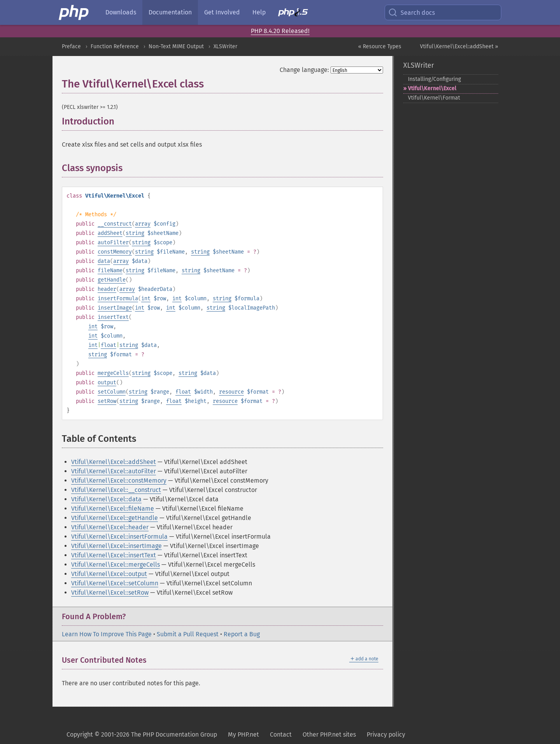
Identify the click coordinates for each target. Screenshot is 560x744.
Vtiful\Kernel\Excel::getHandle (115, 518)
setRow (107, 401)
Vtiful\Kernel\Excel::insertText (114, 555)
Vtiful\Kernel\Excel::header (110, 527)
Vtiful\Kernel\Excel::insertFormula (119, 537)
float (108, 345)
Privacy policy (386, 734)
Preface (71, 46)
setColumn (112, 392)
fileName (110, 270)
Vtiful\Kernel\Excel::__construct (116, 490)
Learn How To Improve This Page (107, 634)
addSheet (110, 233)
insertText (113, 317)
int (146, 298)
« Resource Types (380, 46)
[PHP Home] (74, 12)
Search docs (411, 12)
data (104, 261)
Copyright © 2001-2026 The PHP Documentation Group (142, 734)
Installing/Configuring (434, 79)
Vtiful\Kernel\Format (434, 98)
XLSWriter (225, 46)
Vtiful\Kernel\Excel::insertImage (116, 546)
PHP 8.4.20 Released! (280, 31)
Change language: (304, 70)
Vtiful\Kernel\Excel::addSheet (114, 462)
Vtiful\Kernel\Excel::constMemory (119, 481)
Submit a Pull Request (188, 634)
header (107, 289)
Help (259, 12)
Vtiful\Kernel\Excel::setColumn (115, 583)
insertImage (115, 308)
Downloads (121, 12)
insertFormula (118, 298)
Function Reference (115, 46)
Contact (281, 734)
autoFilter (113, 242)
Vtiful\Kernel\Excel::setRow (110, 593)
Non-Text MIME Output (176, 46)
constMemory (115, 252)
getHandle (112, 280)
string (135, 233)
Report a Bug (242, 634)
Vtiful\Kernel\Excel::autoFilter (114, 471)
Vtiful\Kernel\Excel (432, 88)
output (107, 383)
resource (231, 392)
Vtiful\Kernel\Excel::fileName (113, 509)
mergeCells (113, 373)
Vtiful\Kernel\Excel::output (109, 574)
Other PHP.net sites (329, 734)
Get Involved (222, 12)
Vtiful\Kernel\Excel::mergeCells (115, 565)
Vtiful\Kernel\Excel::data (106, 499)
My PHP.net (243, 734)
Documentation (170, 12)
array (143, 224)
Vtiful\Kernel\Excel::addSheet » (459, 46)
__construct (115, 224)
